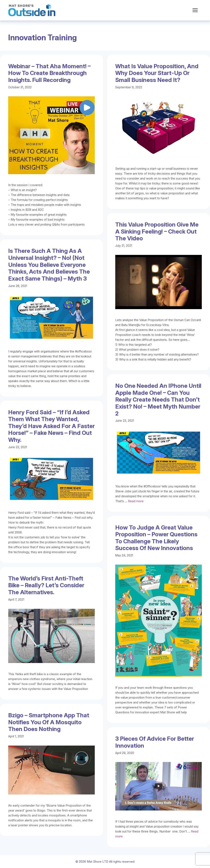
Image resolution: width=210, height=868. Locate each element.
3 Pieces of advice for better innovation (155, 742)
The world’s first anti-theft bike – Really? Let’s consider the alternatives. (46, 585)
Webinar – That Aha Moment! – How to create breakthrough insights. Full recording (49, 73)
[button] (195, 10)
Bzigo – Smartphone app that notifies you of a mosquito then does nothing (49, 722)
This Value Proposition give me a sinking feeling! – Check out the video (157, 231)
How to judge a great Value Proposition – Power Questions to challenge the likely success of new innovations (156, 538)
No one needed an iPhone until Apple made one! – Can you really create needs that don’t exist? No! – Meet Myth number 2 (158, 399)
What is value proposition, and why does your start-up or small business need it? (157, 73)
